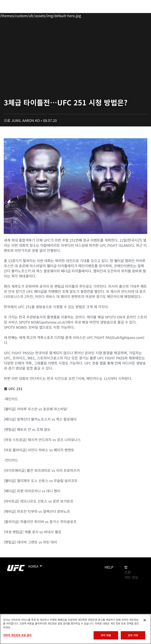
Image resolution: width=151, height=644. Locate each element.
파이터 (43, 15)
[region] (75, 629)
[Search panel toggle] (138, 15)
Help (109, 567)
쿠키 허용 (106, 635)
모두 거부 (133, 635)
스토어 (128, 15)
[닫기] (145, 620)
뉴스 (58, 15)
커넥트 (82, 15)
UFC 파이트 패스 (105, 15)
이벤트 (11, 15)
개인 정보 (131, 577)
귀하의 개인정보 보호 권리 (17, 635)
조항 (128, 572)
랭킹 (26, 15)
